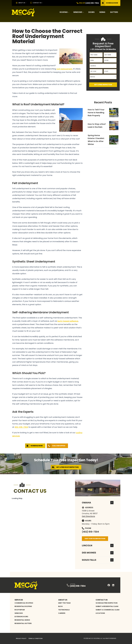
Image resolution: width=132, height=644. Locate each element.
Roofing (64, 12)
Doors (91, 12)
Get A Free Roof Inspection (65, 467)
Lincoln (98, 545)
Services (19, 600)
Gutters (114, 12)
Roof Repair (20, 610)
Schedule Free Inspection (107, 603)
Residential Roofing (23, 606)
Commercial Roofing (24, 603)
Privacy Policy (21, 638)
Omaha (98, 503)
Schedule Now (109, 3)
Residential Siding (22, 620)
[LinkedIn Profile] (113, 585)
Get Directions (88, 516)
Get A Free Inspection (103, 85)
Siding (102, 12)
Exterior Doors (21, 617)
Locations (100, 613)
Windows (78, 12)
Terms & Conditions (35, 638)
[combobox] (103, 77)
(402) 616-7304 (90, 532)
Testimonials (64, 610)
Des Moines (98, 553)
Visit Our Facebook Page (95, 539)
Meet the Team (64, 603)
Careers (62, 613)
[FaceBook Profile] (109, 585)
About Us (20, 3)
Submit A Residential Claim (107, 606)
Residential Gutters (23, 623)
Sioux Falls (98, 560)
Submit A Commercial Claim (108, 610)
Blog (60, 606)
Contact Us (36, 3)
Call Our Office (56, 446)
